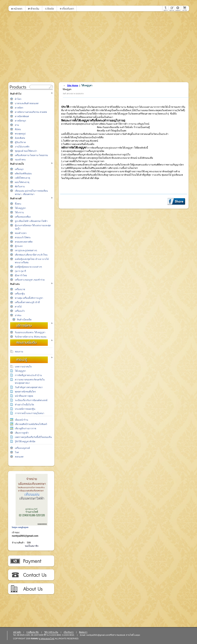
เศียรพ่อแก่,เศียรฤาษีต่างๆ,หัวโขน (31, 255)
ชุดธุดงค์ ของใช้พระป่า (26, 151)
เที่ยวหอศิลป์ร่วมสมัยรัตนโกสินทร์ (31, 424)
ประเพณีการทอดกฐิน (25, 409)
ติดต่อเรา (31, 575)
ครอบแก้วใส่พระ (23, 237)
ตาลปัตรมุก (20, 121)
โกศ (17, 452)
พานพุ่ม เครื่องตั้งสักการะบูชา (29, 298)
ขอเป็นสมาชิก (32, 546)
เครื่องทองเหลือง (23, 217)
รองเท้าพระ (20, 160)
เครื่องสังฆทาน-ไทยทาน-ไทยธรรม (31, 155)
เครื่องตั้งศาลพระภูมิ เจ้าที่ (27, 302)
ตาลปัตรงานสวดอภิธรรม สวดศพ (31, 112)
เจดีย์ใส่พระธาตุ (22, 178)
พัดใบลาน (20, 187)
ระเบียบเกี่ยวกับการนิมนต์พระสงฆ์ (31, 400)
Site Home (73, 86)
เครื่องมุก (19, 169)
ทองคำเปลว (21, 233)
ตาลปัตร (19, 108)
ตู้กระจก (19, 246)
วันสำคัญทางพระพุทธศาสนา (29, 387)
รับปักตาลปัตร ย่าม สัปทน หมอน (31, 337)
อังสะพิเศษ (20, 138)
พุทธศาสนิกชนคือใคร (25, 392)
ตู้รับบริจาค (20, 142)
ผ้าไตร (18, 99)
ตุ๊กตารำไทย (21, 275)
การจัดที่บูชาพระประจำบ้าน (28, 375)
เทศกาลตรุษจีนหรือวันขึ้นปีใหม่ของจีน (33, 437)
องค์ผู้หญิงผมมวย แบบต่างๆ (28, 267)
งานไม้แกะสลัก (22, 147)
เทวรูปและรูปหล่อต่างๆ (26, 250)
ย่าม (17, 125)
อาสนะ (18, 315)
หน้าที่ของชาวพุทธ (24, 396)
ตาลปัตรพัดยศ (22, 116)
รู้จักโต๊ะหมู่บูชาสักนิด (25, 441)
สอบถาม (19, 352)
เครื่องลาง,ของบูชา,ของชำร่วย (30, 280)
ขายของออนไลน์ (47, 639)
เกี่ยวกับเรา (31, 589)
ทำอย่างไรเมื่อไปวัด (24, 405)
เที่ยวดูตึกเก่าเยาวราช (25, 429)
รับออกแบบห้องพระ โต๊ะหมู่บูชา (30, 332)
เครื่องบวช (20, 289)
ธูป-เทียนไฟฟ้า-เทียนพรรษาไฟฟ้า (31, 221)
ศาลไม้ (18, 307)
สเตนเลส (19, 457)
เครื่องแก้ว (20, 311)
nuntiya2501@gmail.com (25, 536)
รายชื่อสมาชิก (33, 632)
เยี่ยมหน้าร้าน (21, 420)
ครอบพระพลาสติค (24, 242)
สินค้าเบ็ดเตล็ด (24, 320)
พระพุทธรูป (20, 134)
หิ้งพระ (18, 204)
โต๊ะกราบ (19, 212)
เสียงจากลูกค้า (22, 433)
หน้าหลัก (17, 632)
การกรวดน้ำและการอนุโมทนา (30, 413)
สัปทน (18, 129)
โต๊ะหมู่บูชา (20, 208)
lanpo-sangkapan (20, 527)
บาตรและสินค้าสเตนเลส (27, 103)
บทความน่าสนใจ (23, 367)
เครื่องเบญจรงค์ (22, 448)
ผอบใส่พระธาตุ (22, 182)
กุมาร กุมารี (20, 271)
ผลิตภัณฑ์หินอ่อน (23, 174)
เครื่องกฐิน (20, 294)
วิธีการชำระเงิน (31, 561)
